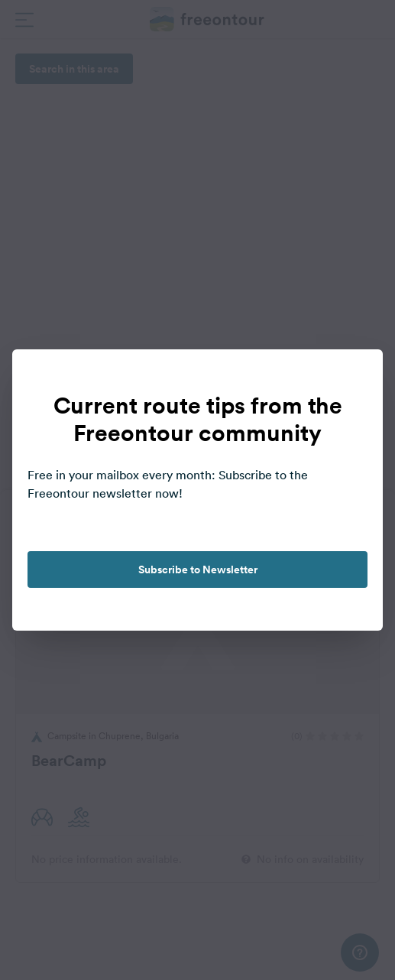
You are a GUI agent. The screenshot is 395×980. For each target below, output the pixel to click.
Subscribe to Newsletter (198, 570)
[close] (355, 377)
